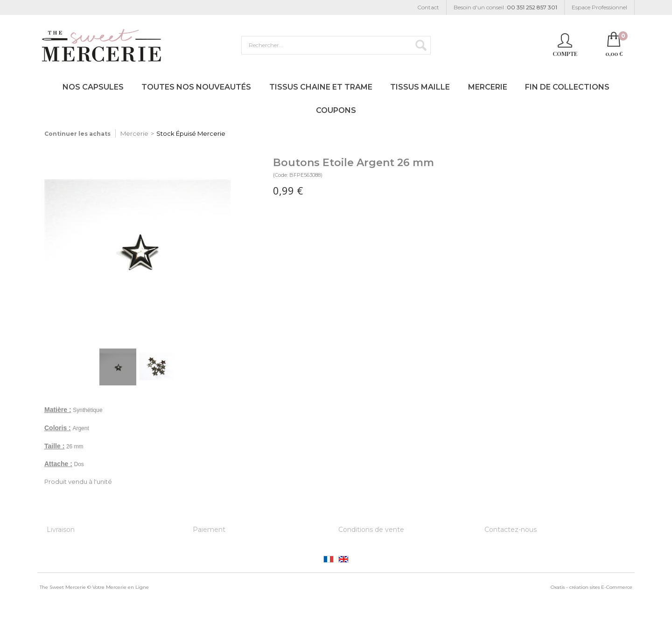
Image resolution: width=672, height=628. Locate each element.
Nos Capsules (93, 87)
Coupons (336, 110)
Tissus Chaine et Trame (321, 87)
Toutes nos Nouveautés (196, 87)
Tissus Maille (420, 87)
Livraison (61, 530)
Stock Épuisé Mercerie (191, 133)
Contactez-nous (511, 530)
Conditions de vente (371, 530)
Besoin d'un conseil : (505, 8)
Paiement (209, 530)
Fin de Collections (567, 87)
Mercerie (488, 87)
